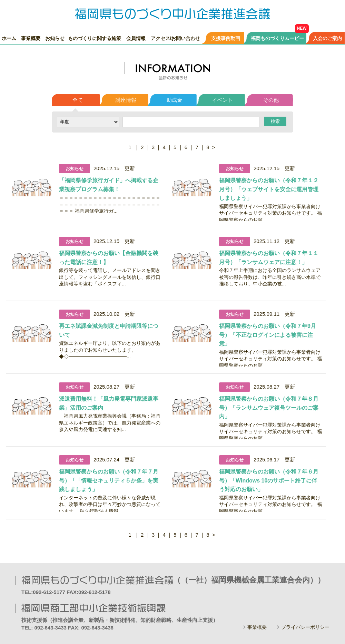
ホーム (9, 38)
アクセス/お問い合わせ (176, 38)
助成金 (174, 100)
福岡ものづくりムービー (277, 38)
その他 (271, 100)
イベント (223, 100)
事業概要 (31, 38)
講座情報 (126, 100)
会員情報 (136, 38)
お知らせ (55, 38)
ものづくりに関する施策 (95, 38)
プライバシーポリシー (305, 627)
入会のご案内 (327, 38)
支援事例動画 (226, 38)
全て (78, 100)
